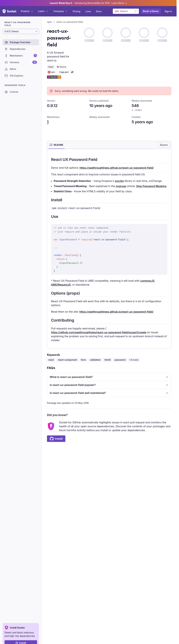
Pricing (77, 11)
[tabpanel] (109, 249)
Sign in (168, 11)
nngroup (121, 186)
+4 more (134, 360)
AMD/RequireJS (61, 285)
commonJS (147, 281)
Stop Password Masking (151, 186)
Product (27, 11)
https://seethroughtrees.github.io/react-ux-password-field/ (117, 168)
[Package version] (21, 31)
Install (56, 439)
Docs (99, 11)
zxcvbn (119, 181)
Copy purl (64, 72)
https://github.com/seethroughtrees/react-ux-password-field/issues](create (99, 332)
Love (88, 11)
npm (49, 22)
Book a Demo (151, 11)
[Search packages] (126, 11)
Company (60, 11)
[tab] (56, 145)
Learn (43, 11)
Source (164, 145)
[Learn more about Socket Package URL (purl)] (72, 72)
